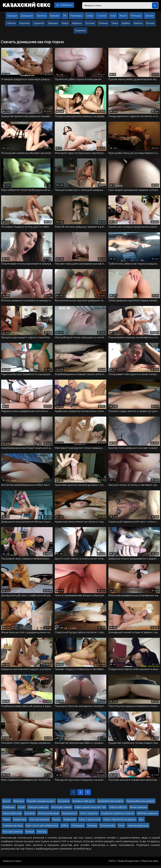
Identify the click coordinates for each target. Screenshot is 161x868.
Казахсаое (20, 822)
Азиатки (138, 24)
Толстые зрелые (39, 822)
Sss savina (64, 804)
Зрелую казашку (38, 810)
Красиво (55, 16)
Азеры (65, 24)
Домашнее (27, 16)
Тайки (115, 24)
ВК (65, 16)
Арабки (126, 24)
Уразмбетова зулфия (111, 804)
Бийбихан (9, 810)
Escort (7, 804)
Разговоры (76, 16)
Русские (90, 24)
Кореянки (80, 31)
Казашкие (70, 822)
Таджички (39, 24)
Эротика (41, 16)
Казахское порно (12, 864)
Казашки (12, 16)
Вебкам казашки (148, 816)
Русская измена (13, 834)
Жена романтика (48, 816)
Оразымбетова (12, 816)
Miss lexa (19, 804)
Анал (113, 16)
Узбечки (11, 24)
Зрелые (149, 16)
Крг (141, 822)
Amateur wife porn (84, 804)
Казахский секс (27, 5)
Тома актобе (107, 828)
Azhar (21, 810)
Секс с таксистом (90, 822)
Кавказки (53, 24)
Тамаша (92, 828)
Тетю (121, 828)
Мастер (42, 834)
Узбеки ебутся (118, 810)
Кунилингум (69, 816)
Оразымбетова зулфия (140, 804)
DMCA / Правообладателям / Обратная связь (133, 864)
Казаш (56, 822)
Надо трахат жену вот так (90, 810)
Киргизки (24, 24)
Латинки (103, 24)
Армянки (77, 24)
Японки (150, 24)
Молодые (136, 16)
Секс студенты (89, 816)
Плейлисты (66, 5)
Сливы (90, 16)
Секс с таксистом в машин (120, 822)
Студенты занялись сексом (118, 816)
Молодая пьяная (62, 810)
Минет (123, 16)
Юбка (65, 828)
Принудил (78, 828)
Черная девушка (138, 828)
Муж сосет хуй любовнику (42, 828)
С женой (102, 16)
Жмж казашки (138, 810)
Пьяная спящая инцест (41, 804)
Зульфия (30, 816)
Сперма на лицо (13, 828)
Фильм (30, 834)
